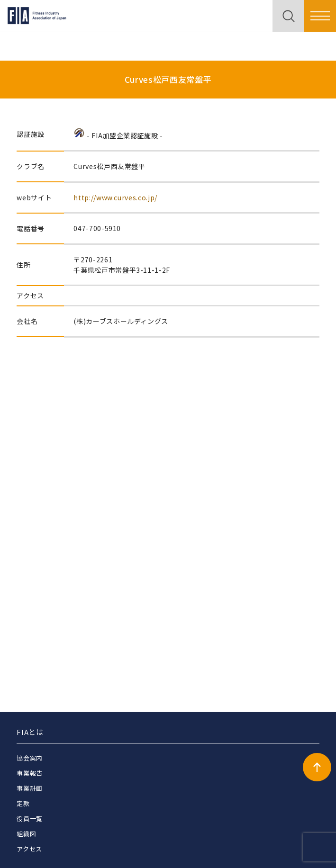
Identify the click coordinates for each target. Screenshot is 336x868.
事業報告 (30, 773)
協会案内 (30, 758)
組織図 (26, 834)
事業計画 (30, 788)
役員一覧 (30, 819)
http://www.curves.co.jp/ (115, 197)
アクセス (29, 849)
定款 (23, 803)
